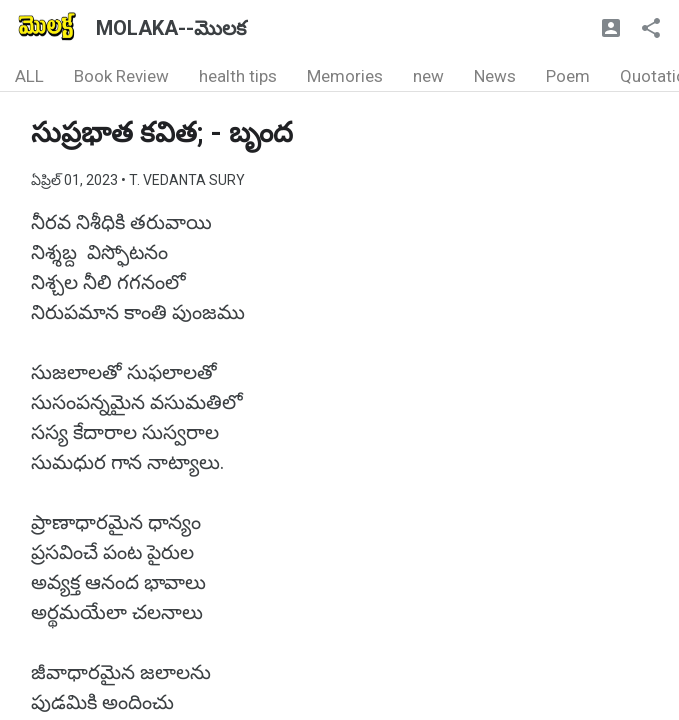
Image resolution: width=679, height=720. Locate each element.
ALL (29, 76)
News (495, 76)
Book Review (121, 76)
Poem (568, 76)
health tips (238, 76)
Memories (345, 76)
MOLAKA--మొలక (171, 28)
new (428, 76)
